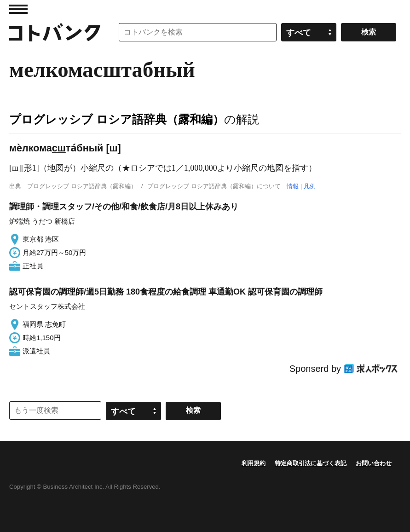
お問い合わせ (374, 463)
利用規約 (254, 463)
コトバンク (55, 32)
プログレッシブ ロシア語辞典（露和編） (117, 119)
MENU (18, 9)
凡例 (310, 186)
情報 (293, 186)
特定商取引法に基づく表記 (311, 463)
